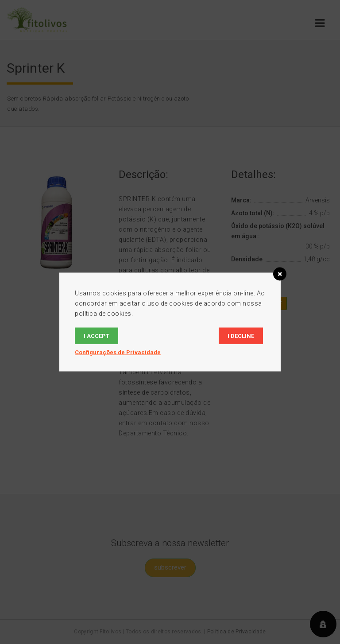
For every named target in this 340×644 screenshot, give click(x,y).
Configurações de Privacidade (118, 352)
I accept (97, 336)
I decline (241, 336)
